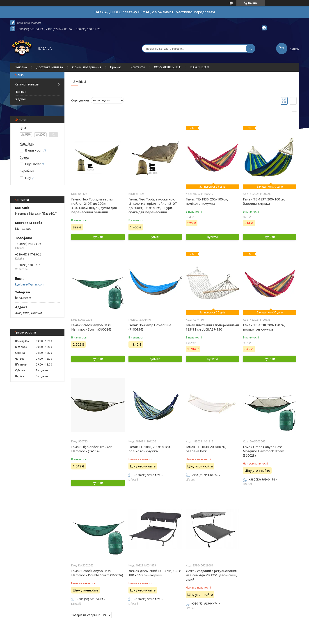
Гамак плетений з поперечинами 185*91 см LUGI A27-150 (212, 327)
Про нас (116, 67)
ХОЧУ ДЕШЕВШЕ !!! (168, 67)
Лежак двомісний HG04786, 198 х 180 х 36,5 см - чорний (155, 573)
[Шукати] (250, 48)
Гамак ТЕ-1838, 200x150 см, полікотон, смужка (264, 327)
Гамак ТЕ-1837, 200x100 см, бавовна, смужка (264, 201)
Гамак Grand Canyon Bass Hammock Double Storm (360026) (97, 573)
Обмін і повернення (87, 67)
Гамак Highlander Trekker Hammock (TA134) (91, 449)
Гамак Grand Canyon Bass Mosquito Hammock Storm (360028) (264, 451)
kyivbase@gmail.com (30, 284)
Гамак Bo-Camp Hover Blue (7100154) (150, 327)
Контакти (138, 67)
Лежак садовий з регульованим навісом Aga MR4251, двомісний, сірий (212, 575)
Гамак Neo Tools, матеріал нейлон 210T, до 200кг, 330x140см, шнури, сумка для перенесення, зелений (94, 206)
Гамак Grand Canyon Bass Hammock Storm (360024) (91, 327)
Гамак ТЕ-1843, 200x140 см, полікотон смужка (150, 449)
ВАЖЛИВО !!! (200, 67)
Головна (21, 67)
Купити (98, 237)
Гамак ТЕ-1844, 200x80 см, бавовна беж (206, 449)
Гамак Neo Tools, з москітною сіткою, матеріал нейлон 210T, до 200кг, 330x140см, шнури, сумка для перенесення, (153, 206)
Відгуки (21, 99)
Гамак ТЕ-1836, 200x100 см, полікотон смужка (207, 201)
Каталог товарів (27, 84)
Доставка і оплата (49, 67)
